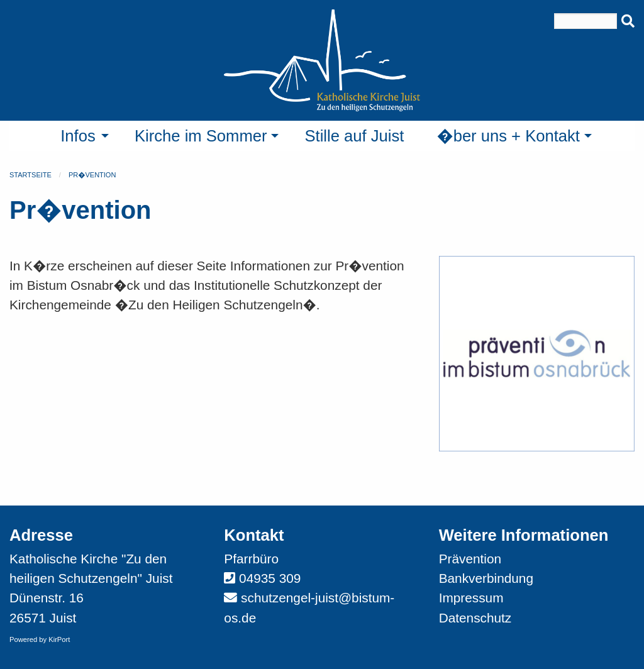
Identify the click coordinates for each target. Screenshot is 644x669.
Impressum (471, 598)
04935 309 (270, 578)
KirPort (59, 639)
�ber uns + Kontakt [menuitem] (508, 136)
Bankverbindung (486, 578)
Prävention (470, 559)
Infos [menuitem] (78, 136)
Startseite (31, 175)
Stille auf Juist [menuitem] (354, 136)
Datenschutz (475, 618)
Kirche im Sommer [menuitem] (201, 136)
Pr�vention (92, 175)
